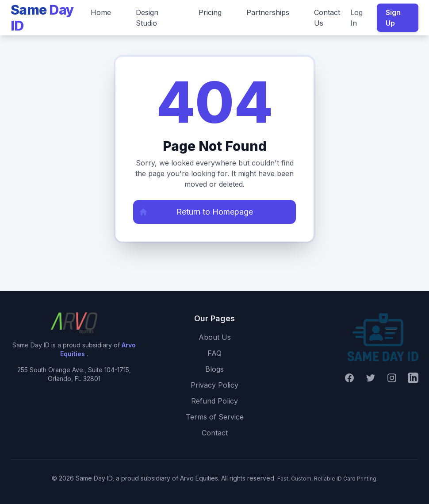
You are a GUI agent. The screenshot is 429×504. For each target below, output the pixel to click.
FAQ (214, 353)
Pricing (210, 12)
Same (42, 18)
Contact (215, 433)
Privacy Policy (214, 385)
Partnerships (268, 12)
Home (101, 12)
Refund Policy (214, 401)
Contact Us (327, 18)
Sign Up (393, 18)
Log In (356, 18)
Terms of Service (215, 417)
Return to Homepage (193, 212)
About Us (215, 337)
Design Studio (147, 18)
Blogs (214, 369)
